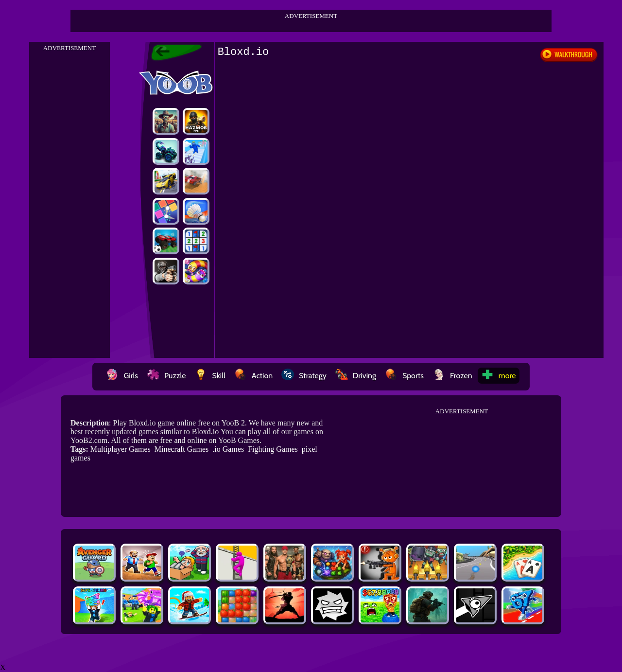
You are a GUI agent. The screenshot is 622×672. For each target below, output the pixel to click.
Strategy (304, 376)
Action (253, 376)
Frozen (452, 376)
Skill (210, 376)
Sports (404, 376)
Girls (122, 376)
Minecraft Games (182, 449)
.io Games (228, 449)
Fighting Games (273, 449)
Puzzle (166, 376)
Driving (356, 376)
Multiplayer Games (121, 449)
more (499, 376)
